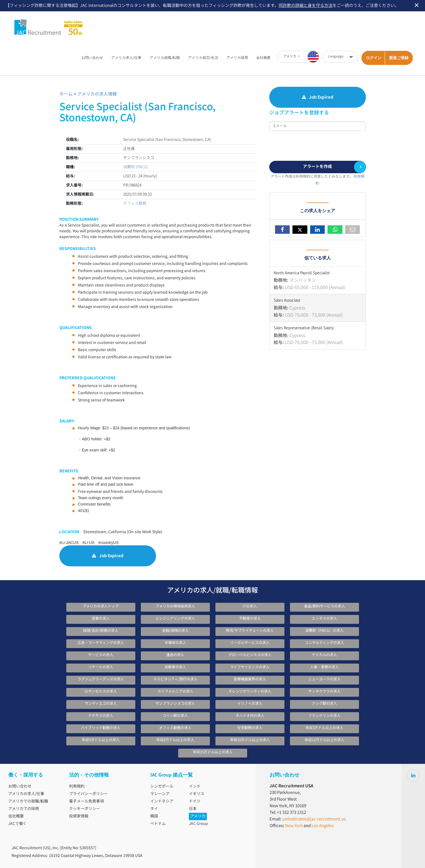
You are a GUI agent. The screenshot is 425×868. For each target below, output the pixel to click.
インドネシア (162, 801)
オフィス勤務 (135, 204)
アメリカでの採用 (24, 809)
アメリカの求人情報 (97, 94)
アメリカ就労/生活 (203, 58)
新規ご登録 (399, 58)
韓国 (154, 816)
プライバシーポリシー (88, 794)
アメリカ (198, 816)
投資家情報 (79, 816)
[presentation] (311, 144)
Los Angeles (323, 826)
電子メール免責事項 (86, 801)
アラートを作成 (317, 167)
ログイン (374, 58)
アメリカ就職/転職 (165, 58)
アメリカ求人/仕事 (126, 58)
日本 (193, 809)
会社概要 (263, 58)
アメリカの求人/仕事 (26, 794)
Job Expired (108, 556)
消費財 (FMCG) (135, 167)
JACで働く (18, 824)
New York (294, 826)
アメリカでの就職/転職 (28, 801)
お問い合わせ (92, 58)
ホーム (66, 94)
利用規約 (77, 787)
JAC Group (198, 824)
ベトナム (158, 824)
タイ (154, 809)
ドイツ (195, 801)
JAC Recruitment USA (49, 24)
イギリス (197, 794)
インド (195, 787)
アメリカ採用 (237, 58)
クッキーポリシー (85, 809)
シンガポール (162, 787)
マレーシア (160, 794)
